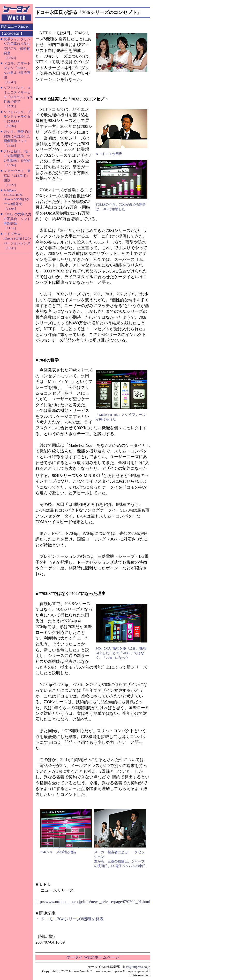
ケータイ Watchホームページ (93, 957)
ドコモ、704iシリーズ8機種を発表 (72, 919)
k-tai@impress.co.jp (137, 967)
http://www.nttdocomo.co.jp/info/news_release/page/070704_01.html (93, 902)
